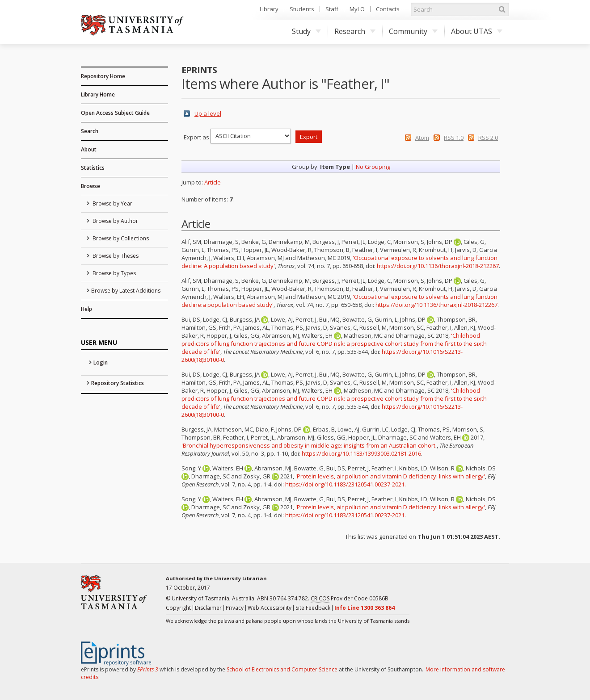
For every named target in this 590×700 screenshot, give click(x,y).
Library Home (98, 94)
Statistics (93, 168)
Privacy (235, 608)
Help (86, 309)
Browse (91, 186)
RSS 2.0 (488, 138)
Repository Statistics (118, 383)
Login (101, 363)
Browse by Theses (115, 256)
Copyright (178, 608)
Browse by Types (114, 273)
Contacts (388, 9)
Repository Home (103, 76)
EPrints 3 (148, 669)
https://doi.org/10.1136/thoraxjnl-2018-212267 (438, 266)
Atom (422, 138)
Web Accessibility (270, 608)
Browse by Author (115, 221)
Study (306, 31)
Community (413, 31)
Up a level (208, 113)
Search (90, 131)
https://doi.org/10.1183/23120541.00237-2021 (345, 484)
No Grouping (373, 167)
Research (355, 31)
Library (269, 9)
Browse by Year (112, 203)
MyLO (357, 9)
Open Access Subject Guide (115, 113)
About (89, 149)
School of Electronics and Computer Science (282, 669)
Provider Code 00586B (350, 599)
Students (302, 9)
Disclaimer (208, 608)
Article (213, 182)
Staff (332, 9)
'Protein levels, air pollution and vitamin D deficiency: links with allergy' (390, 476)
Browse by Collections (120, 238)
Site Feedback (313, 608)
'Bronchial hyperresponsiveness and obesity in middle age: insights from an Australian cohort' (309, 445)
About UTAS (477, 31)
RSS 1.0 (454, 138)
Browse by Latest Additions (126, 291)
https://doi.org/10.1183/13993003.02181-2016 (361, 453)
